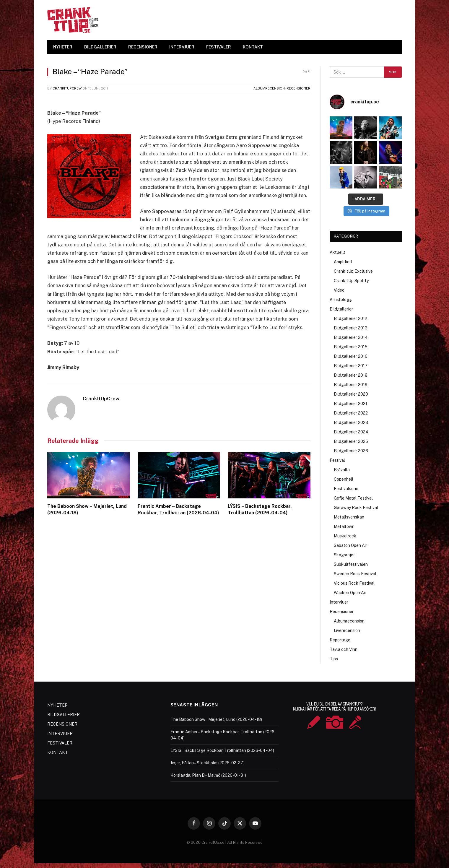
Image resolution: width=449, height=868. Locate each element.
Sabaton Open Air (350, 545)
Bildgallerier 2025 (351, 441)
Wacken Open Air (350, 593)
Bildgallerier (341, 309)
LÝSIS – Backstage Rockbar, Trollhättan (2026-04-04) (260, 509)
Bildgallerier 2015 (351, 347)
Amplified (343, 262)
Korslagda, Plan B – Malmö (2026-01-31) (208, 775)
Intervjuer (339, 602)
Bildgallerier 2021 (350, 404)
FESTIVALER (219, 47)
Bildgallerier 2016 (351, 356)
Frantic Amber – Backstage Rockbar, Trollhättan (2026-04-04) (178, 509)
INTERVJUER (182, 47)
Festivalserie (346, 489)
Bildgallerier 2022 (351, 413)
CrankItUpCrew (67, 88)
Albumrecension (269, 88)
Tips (334, 659)
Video (339, 290)
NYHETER (63, 47)
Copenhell (344, 479)
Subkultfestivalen (351, 564)
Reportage (340, 640)
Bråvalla (342, 470)
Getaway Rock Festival (356, 508)
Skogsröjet (344, 555)
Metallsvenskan (349, 517)
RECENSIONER (143, 47)
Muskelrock (345, 536)
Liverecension (347, 630)
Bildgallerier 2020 (351, 394)
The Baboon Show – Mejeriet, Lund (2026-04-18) (87, 509)
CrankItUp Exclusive (353, 271)
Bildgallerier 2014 (351, 337)
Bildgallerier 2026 (351, 451)
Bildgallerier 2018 (351, 375)
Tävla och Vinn (344, 649)
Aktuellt (337, 252)
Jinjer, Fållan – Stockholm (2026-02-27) (208, 763)
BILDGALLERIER (100, 47)
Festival (337, 460)
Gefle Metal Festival (353, 498)
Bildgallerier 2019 (351, 385)
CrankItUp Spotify (351, 281)
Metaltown (344, 526)
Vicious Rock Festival (354, 583)
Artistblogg (341, 300)
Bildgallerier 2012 (350, 318)
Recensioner (298, 88)
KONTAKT (253, 47)
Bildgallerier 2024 (351, 432)
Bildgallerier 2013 (351, 328)
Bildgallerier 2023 (351, 422)
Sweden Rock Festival (355, 574)
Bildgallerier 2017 (351, 366)
